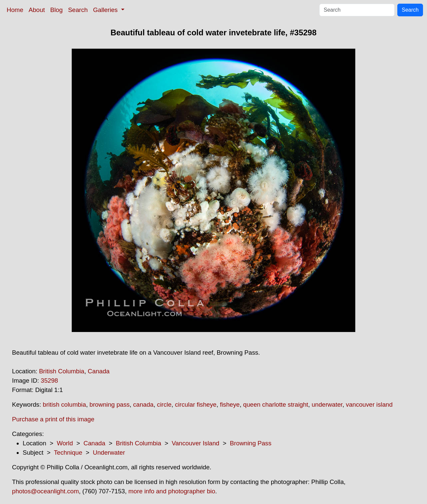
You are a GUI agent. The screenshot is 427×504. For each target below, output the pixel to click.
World (65, 443)
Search (78, 10)
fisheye (230, 404)
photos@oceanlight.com (45, 491)
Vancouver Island (196, 443)
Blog (57, 10)
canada (143, 404)
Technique (68, 452)
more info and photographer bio (172, 491)
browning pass (109, 404)
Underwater (109, 452)
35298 (49, 380)
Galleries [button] (106, 10)
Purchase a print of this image (53, 419)
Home (15, 10)
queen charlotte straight (276, 404)
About (37, 10)
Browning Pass (251, 443)
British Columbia (62, 371)
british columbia (64, 404)
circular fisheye (195, 404)
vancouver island (369, 404)
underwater (327, 404)
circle (164, 404)
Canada (99, 371)
